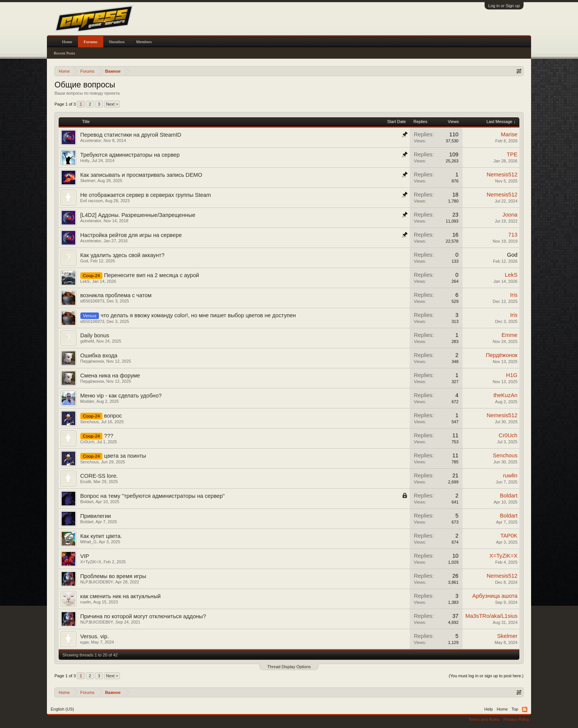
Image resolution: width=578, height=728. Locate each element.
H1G (512, 375)
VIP (85, 556)
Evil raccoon (92, 201)
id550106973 (92, 301)
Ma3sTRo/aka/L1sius (491, 616)
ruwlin (510, 475)
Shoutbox (117, 42)
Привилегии (96, 516)
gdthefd (87, 341)
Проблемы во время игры (113, 576)
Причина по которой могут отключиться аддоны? (143, 616)
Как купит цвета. (101, 536)
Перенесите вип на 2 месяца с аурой (151, 275)
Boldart (87, 502)
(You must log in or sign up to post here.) (486, 676)
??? (109, 436)
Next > (112, 104)
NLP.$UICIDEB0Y (97, 582)
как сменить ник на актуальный (120, 596)
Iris (514, 295)
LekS (85, 281)
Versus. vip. (95, 636)
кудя (84, 642)
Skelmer (88, 181)
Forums (91, 42)
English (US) (62, 709)
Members (144, 42)
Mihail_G (88, 542)
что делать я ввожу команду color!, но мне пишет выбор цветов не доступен (198, 315)
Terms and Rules (484, 719)
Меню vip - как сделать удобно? (121, 396)
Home (67, 42)
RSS (525, 709)
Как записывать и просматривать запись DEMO (141, 175)
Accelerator (91, 140)
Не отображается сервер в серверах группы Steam (146, 195)
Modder (87, 401)
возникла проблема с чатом (116, 295)
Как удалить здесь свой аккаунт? (122, 255)
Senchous (89, 422)
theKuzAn (505, 395)
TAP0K (509, 536)
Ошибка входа (99, 355)
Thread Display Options (289, 667)
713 (513, 235)
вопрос (113, 416)
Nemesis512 (502, 175)
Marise (509, 134)
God (84, 261)
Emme (510, 335)
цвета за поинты (125, 456)
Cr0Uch (87, 442)
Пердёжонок (92, 361)
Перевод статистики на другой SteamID (131, 135)
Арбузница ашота (495, 596)
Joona (510, 215)
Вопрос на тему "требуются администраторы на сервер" (152, 496)
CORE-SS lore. (99, 476)
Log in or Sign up (504, 6)
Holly (85, 161)
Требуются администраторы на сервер (130, 155)
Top (515, 709)
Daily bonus (95, 335)
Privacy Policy (516, 719)
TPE (512, 154)
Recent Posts (64, 53)
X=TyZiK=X (91, 562)
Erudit (86, 482)
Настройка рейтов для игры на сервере (131, 235)
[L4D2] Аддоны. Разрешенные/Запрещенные (138, 215)
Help (489, 709)
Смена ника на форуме (110, 376)
